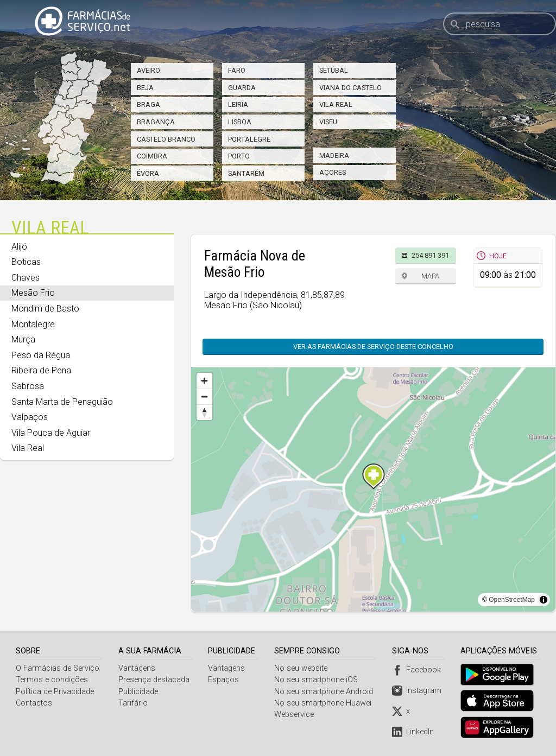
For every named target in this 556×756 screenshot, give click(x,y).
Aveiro (149, 70)
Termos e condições (52, 680)
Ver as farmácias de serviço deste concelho (373, 347)
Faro (237, 70)
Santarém (246, 173)
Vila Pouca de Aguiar (51, 433)
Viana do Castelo (350, 88)
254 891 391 (430, 255)
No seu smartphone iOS (318, 680)
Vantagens (137, 668)
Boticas (26, 262)
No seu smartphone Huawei (324, 703)
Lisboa (240, 122)
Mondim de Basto (45, 309)
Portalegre (249, 139)
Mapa (430, 276)
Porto (239, 156)
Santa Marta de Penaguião (62, 402)
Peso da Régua (41, 355)
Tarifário (133, 703)
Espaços (225, 680)
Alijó (19, 247)
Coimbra (152, 156)
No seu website (302, 668)
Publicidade (138, 692)
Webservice (296, 714)
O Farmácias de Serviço (58, 668)
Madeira (334, 155)
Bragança (156, 122)
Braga (149, 104)
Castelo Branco (166, 139)
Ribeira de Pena (41, 370)
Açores (333, 172)
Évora (148, 173)
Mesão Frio (33, 293)
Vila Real (336, 104)
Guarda (242, 88)
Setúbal (334, 70)
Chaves (26, 278)
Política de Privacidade (55, 692)
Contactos (34, 703)
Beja (145, 88)
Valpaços (30, 417)
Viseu (328, 122)
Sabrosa (28, 386)
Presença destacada (154, 680)
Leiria (238, 104)
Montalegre (33, 324)
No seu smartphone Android (325, 692)
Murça (23, 339)
